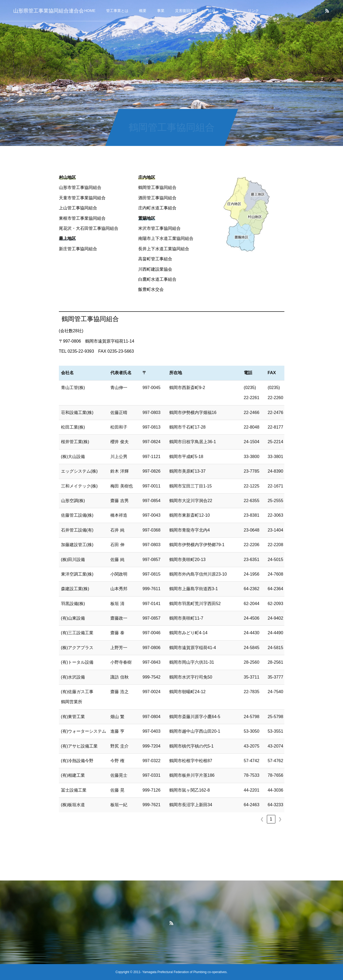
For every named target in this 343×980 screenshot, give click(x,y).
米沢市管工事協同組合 (159, 228)
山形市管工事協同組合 (80, 187)
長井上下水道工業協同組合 (164, 249)
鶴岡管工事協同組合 (157, 187)
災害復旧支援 (186, 11)
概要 (143, 11)
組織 (212, 11)
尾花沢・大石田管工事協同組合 (89, 228)
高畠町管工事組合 (155, 259)
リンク (253, 11)
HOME (90, 11)
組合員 (232, 11)
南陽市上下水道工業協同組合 (166, 238)
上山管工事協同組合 (78, 208)
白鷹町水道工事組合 (157, 279)
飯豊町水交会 (151, 289)
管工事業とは (117, 11)
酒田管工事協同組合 (157, 198)
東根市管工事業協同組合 (82, 218)
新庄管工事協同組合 (78, 249)
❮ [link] (262, 819)
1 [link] (271, 819)
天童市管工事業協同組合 (82, 198)
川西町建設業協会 (155, 269)
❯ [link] (280, 819)
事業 (161, 11)
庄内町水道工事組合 (157, 208)
